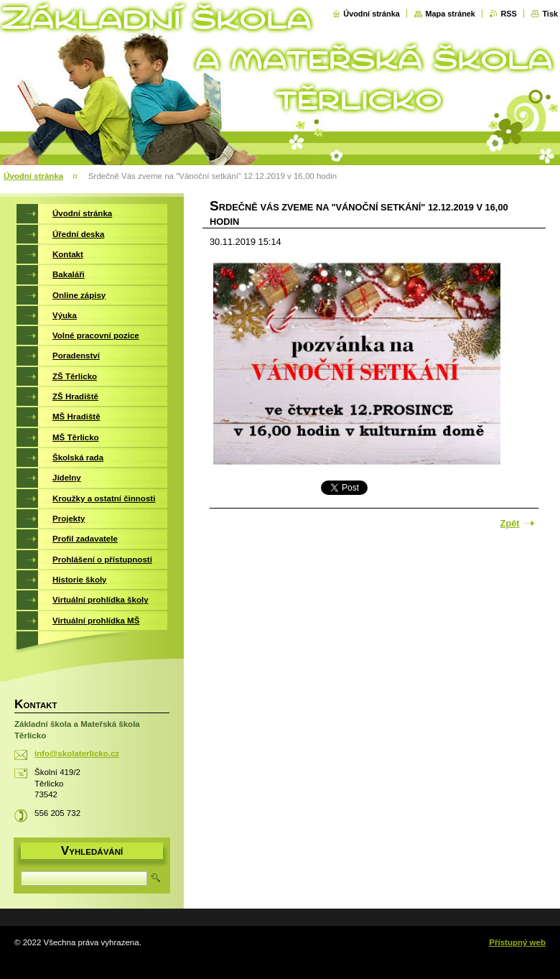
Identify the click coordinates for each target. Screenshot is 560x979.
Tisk (550, 14)
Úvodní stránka (372, 14)
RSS (508, 14)
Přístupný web (517, 942)
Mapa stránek (450, 14)
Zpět (510, 523)
